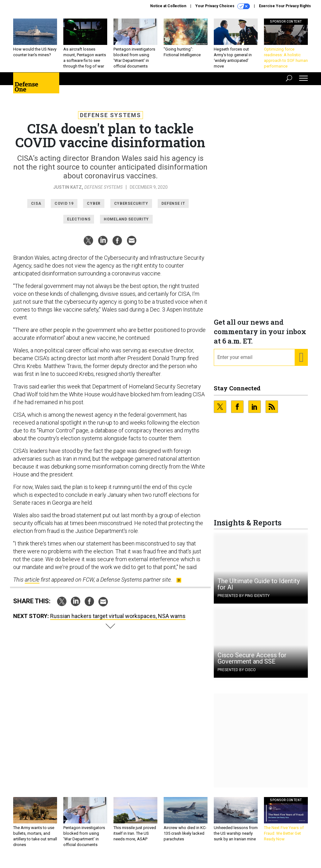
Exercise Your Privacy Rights (285, 6)
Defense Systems (111, 120)
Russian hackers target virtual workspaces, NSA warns (118, 621)
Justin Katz (68, 192)
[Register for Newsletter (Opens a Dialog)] (301, 362)
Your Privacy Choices (223, 6)
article (32, 584)
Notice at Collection (168, 6)
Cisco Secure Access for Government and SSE (252, 663)
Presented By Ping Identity (244, 600)
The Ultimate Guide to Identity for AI (259, 589)
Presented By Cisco (237, 675)
